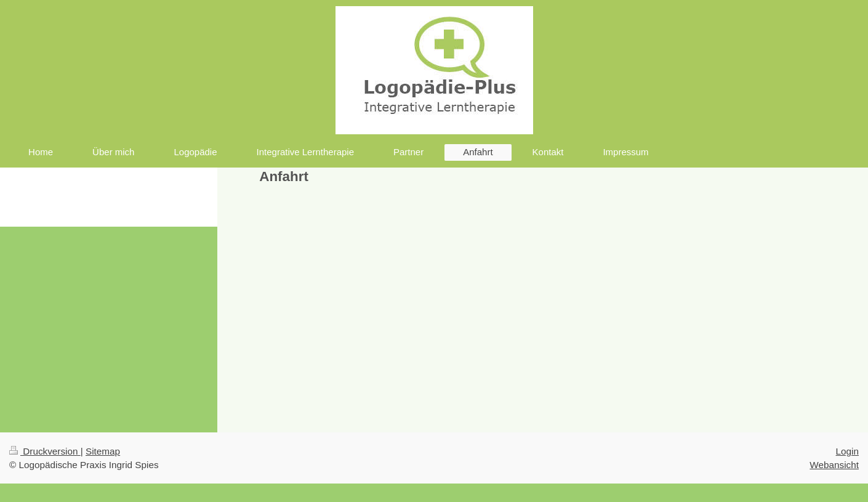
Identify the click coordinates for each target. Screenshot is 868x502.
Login (847, 451)
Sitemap (103, 451)
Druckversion (45, 451)
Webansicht (834, 465)
